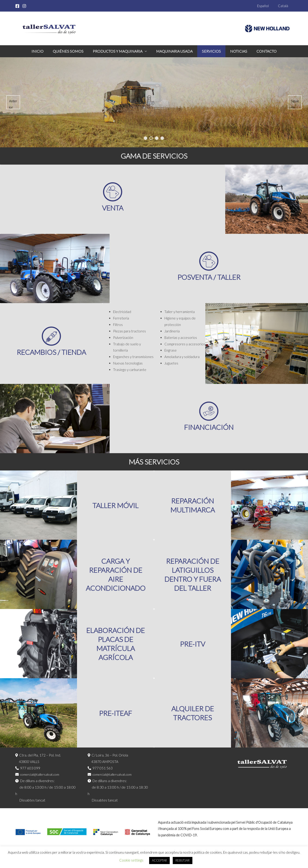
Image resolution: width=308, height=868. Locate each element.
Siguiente (294, 104)
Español (266, 6)
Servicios (209, 51)
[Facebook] (17, 6)
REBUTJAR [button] (183, 860)
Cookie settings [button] (131, 860)
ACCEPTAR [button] (159, 860)
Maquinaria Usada (174, 51)
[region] (154, 102)
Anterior (13, 104)
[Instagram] (24, 6)
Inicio (43, 51)
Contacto (261, 51)
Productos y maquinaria (119, 51)
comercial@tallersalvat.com (41, 774)
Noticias (235, 51)
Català (284, 6)
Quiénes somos (72, 51)
